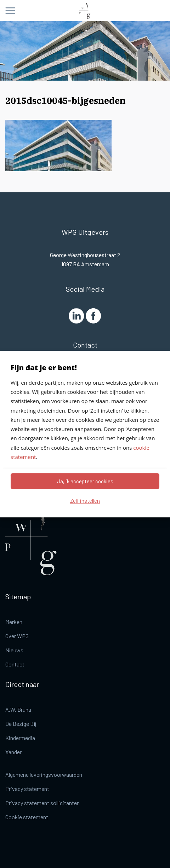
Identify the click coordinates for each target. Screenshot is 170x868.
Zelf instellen (85, 501)
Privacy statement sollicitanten (42, 803)
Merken (14, 622)
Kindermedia (20, 738)
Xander (13, 752)
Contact (15, 664)
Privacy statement (27, 789)
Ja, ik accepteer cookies (85, 481)
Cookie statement (27, 817)
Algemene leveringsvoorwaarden (44, 774)
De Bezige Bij (21, 724)
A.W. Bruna (18, 709)
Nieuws (14, 650)
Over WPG (17, 636)
